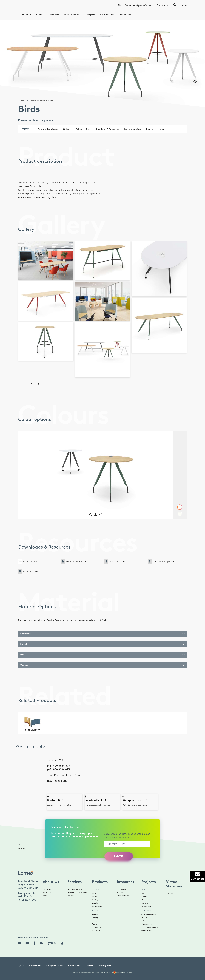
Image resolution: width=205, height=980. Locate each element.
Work (94, 894)
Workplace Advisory (75, 889)
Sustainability (48, 893)
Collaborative (97, 906)
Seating (95, 915)
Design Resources (73, 15)
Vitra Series (125, 15)
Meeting (95, 900)
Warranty (71, 896)
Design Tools (121, 889)
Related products (155, 129)
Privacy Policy (106, 966)
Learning (95, 903)
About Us (26, 15)
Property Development (150, 927)
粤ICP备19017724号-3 (107, 972)
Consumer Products (149, 915)
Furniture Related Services (77, 893)
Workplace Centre (142, 6)
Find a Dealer (125, 6)
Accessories (96, 930)
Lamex (24, 101)
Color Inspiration (123, 896)
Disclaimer (89, 966)
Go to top (22, 846)
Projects (91, 15)
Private (95, 897)
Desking (95, 918)
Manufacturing (147, 924)
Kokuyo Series (107, 15)
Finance (144, 918)
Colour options (83, 129)
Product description (48, 129)
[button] (184, 6)
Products (54, 15)
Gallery (67, 129)
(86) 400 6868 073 (58, 766)
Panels (94, 924)
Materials (120, 893)
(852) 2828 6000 (57, 781)
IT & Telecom (146, 921)
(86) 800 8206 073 (58, 770)
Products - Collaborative (38, 101)
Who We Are (47, 889)
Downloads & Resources (107, 129)
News (45, 896)
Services (40, 15)
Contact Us (162, 6)
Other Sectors (146, 930)
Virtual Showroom (173, 894)
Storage (95, 921)
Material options (133, 129)
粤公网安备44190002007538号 (124, 972)
